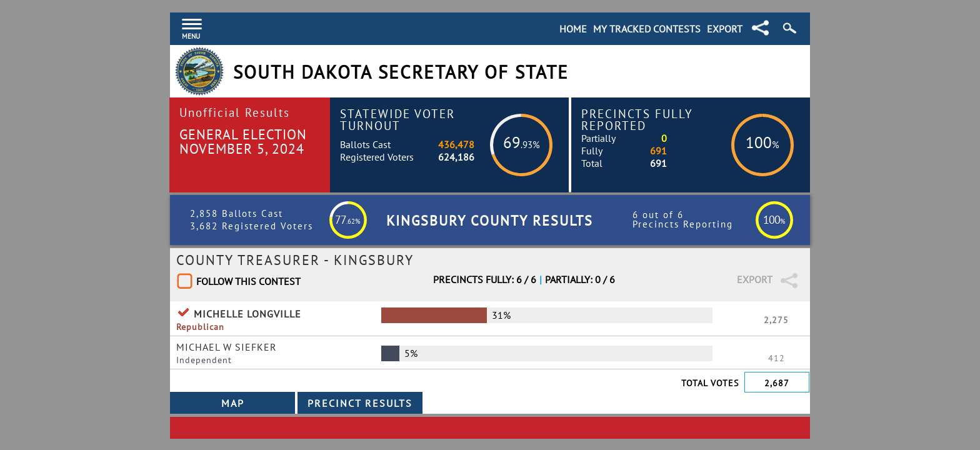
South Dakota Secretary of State (401, 72)
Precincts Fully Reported (637, 119)
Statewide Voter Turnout (397, 119)
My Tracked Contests (647, 29)
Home (573, 29)
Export (725, 29)
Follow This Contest (248, 281)
